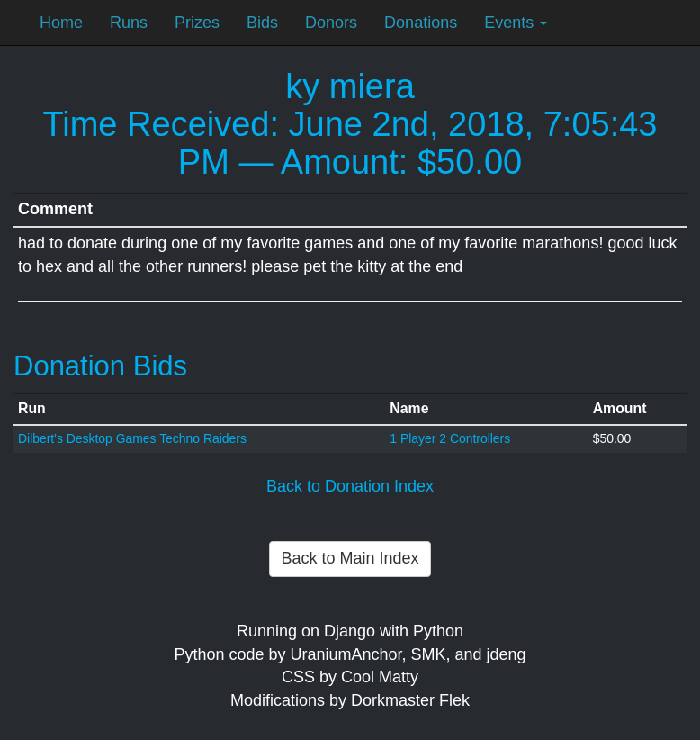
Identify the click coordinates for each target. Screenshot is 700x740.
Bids (262, 23)
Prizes (197, 23)
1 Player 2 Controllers (450, 438)
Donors (331, 23)
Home (61, 23)
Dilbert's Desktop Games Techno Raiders (132, 438)
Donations (421, 23)
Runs (129, 23)
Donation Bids (100, 366)
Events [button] (516, 23)
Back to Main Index (350, 558)
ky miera (350, 86)
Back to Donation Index (350, 486)
